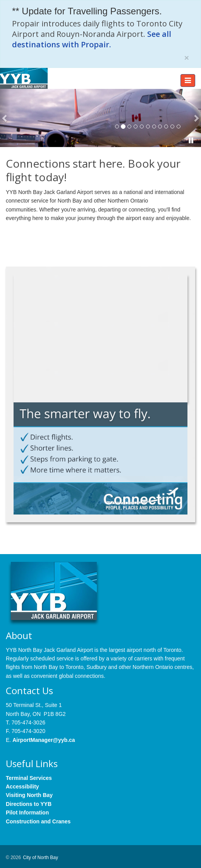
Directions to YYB (29, 804)
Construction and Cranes (38, 821)
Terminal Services (29, 778)
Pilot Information (27, 813)
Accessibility (22, 787)
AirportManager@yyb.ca (44, 740)
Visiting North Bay (29, 795)
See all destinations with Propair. (92, 39)
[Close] (187, 58)
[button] (5, 118)
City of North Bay (40, 858)
